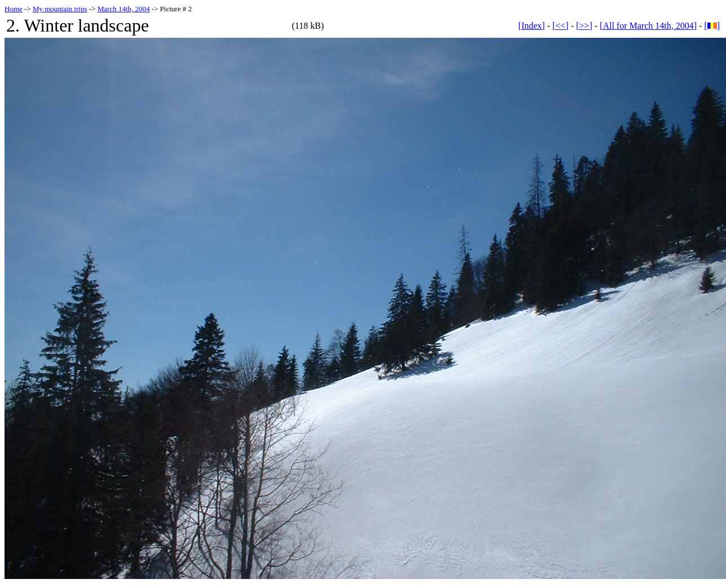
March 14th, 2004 (124, 9)
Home (14, 9)
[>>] (584, 26)
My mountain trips (60, 9)
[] (712, 26)
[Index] (532, 26)
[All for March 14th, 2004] (648, 26)
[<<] (561, 26)
